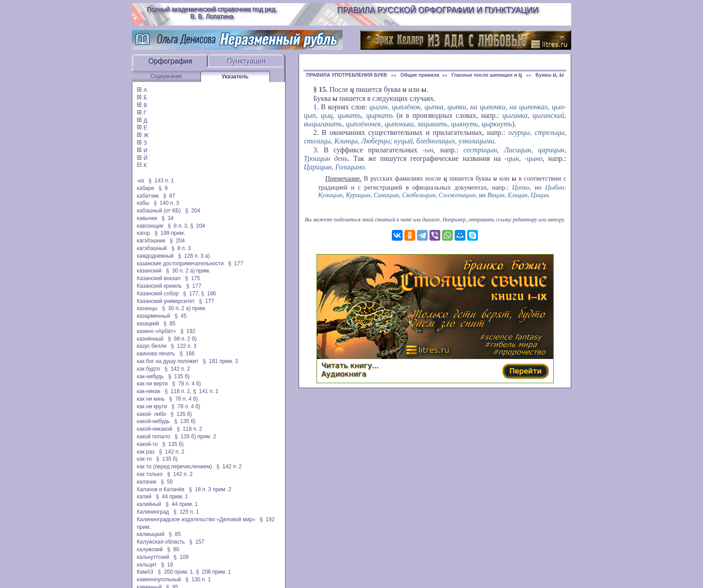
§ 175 (193, 278)
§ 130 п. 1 (198, 579)
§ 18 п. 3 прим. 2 (210, 489)
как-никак (148, 391)
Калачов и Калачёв (161, 489)
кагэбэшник (151, 241)
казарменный (153, 316)
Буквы (549, 75)
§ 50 (167, 482)
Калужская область (161, 542)
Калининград (153, 512)
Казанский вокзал (159, 278)
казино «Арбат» (156, 331)
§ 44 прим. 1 (182, 504)
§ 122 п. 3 (184, 346)
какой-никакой (154, 429)
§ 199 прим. (170, 233)
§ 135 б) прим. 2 (195, 437)
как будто (148, 369)
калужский (150, 549)
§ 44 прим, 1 (172, 497)
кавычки (147, 218)
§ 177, (191, 294)
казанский (149, 271)
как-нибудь (150, 376)
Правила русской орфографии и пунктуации (438, 10)
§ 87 (169, 196)
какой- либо (152, 414)
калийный (149, 504)
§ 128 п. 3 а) (194, 256)
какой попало (153, 437)
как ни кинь (151, 399)
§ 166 (187, 354)
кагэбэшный (152, 248)
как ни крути (152, 406)
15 (322, 89)
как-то (144, 459)
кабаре (145, 188)
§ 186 (208, 294)
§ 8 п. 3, (178, 226)
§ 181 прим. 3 (220, 361)
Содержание (166, 76)
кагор (143, 233)
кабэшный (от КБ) (159, 211)
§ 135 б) (179, 376)
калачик (147, 482)
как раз (146, 452)
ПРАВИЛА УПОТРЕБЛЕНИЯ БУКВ (347, 75)
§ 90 (173, 549)
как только (150, 474)
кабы (143, 203)
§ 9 (163, 188)
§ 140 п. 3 (167, 203)
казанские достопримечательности (180, 264)
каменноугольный (159, 579)
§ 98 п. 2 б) (182, 339)
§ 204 (193, 211)
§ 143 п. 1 (161, 181)
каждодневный (155, 256)
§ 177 (236, 264)
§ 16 (167, 565)
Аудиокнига (344, 374)
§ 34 (167, 218)
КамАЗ (145, 572)
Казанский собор (158, 294)
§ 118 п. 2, (178, 391)
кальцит (147, 565)
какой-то (147, 444)
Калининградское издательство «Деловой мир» (196, 519)
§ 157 (197, 542)
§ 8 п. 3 (181, 248)
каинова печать (156, 354)
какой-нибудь (153, 421)
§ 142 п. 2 (177, 369)
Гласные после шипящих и (487, 75)
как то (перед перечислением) (174, 467)
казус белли (152, 346)
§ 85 (170, 324)
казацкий (148, 324)
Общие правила (420, 75)
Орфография (170, 61)
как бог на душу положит (167, 361)
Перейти (525, 371)
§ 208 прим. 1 (213, 572)
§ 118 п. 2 (189, 429)
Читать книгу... (350, 365)
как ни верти (152, 384)
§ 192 (188, 331)
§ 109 (181, 557)
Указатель (235, 77)
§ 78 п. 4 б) (187, 384)
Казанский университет (166, 301)
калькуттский (153, 557)
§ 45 (180, 316)
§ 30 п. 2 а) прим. (189, 271)
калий (144, 497)
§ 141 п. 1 (206, 391)
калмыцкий (151, 534)
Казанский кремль (159, 286)
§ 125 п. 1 (186, 512)
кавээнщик (150, 226)
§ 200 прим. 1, (176, 572)
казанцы (147, 308)
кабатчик (148, 196)
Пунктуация (246, 61)
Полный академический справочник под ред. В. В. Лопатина (212, 13)
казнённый (150, 339)
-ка (140, 181)
